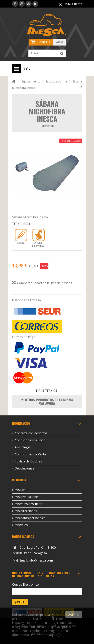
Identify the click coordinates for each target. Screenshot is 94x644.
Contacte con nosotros (31, 433)
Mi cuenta (19, 480)
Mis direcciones (26, 511)
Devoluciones (24, 468)
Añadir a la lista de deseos (53, 283)
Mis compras (24, 490)
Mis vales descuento (29, 504)
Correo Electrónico (25, 585)
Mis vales (21, 525)
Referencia (47, 126)
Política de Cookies (28, 461)
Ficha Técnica (47, 391)
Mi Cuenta (74, 4)
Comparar (24, 283)
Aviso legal (22, 447)
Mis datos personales (30, 518)
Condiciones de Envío (30, 440)
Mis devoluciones (27, 497)
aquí (52, 635)
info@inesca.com (41, 560)
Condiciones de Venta (30, 454)
